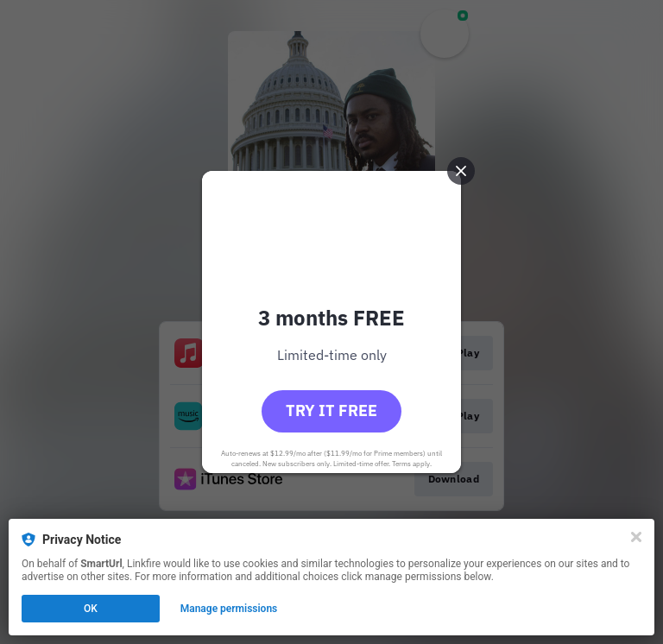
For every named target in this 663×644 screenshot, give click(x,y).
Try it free (331, 410)
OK (91, 609)
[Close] (636, 537)
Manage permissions (229, 609)
